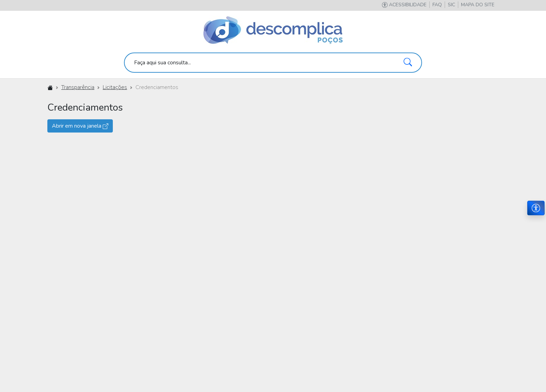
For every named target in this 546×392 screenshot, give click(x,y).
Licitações (115, 87)
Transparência (78, 87)
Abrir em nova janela (80, 126)
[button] (478, 5)
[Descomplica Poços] (273, 31)
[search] (273, 63)
